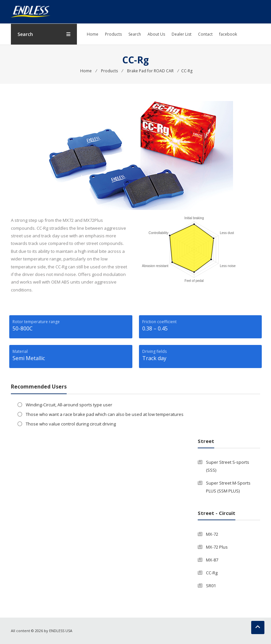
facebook (228, 34)
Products (113, 34)
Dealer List (182, 34)
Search (135, 34)
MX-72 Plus (217, 547)
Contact (205, 34)
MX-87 (212, 560)
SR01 (211, 586)
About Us (156, 34)
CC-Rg (212, 573)
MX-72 (212, 534)
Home (93, 34)
